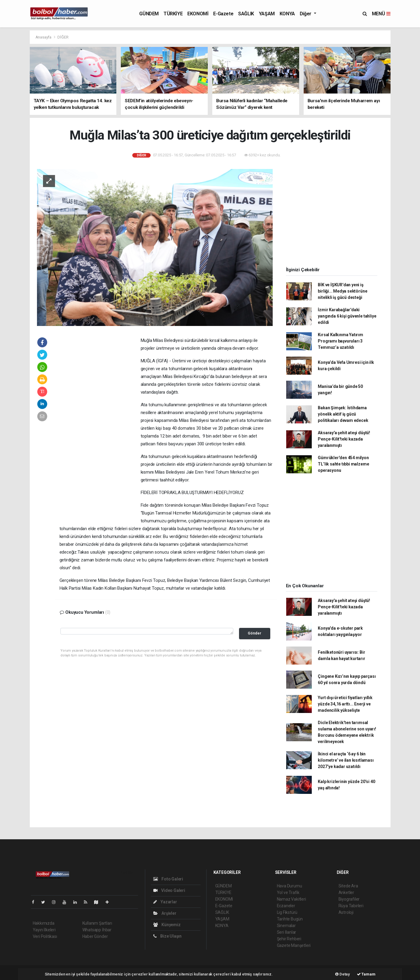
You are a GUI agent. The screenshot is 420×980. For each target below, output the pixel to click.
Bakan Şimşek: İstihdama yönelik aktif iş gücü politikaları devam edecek (343, 414)
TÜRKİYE (173, 14)
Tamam (366, 974)
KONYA (287, 14)
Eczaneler (286, 906)
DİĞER (63, 37)
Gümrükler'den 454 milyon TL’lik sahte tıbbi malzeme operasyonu (343, 464)
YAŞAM (267, 14)
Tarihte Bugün (290, 919)
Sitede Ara (348, 886)
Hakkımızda (44, 923)
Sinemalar (286, 926)
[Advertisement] (100, 428)
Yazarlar (165, 902)
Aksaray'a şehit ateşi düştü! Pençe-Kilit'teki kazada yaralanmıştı (344, 439)
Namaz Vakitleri (291, 899)
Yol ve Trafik (288, 892)
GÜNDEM (149, 14)
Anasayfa (44, 37)
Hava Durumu (290, 886)
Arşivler (165, 913)
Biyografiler (349, 899)
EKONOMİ (198, 14)
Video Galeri (169, 890)
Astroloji (346, 912)
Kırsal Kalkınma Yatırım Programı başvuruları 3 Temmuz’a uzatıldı (340, 341)
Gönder (254, 633)
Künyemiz (167, 925)
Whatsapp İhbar (97, 930)
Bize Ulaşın (168, 936)
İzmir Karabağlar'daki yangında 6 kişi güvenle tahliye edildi (347, 316)
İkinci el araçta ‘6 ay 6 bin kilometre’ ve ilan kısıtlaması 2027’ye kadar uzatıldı (346, 760)
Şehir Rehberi (289, 939)
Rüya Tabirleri (351, 906)
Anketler (346, 892)
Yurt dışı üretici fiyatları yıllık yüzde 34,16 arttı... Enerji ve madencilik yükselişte (345, 704)
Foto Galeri (168, 879)
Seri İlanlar (287, 932)
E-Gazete (223, 14)
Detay (343, 974)
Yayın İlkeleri (44, 930)
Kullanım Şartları (97, 923)
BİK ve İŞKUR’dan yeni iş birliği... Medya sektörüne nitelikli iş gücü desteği (342, 291)
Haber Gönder (95, 936)
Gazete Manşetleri (294, 945)
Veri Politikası (45, 936)
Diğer (306, 14)
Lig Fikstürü (287, 912)
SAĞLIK (246, 14)
